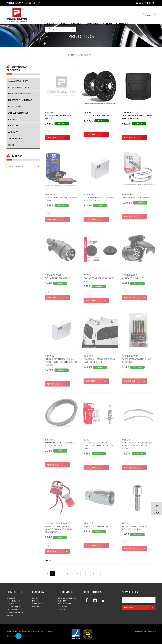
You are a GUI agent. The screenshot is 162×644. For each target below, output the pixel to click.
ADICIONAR (58, 138)
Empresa (62, 24)
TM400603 (128, 113)
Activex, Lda (150, 631)
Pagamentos (63, 601)
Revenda (62, 609)
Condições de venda (67, 598)
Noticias (108, 24)
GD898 (87, 113)
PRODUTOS (76, 24)
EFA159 (49, 113)
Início (50, 24)
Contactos (122, 24)
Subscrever (140, 607)
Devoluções (63, 607)
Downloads (92, 24)
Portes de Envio (65, 604)
